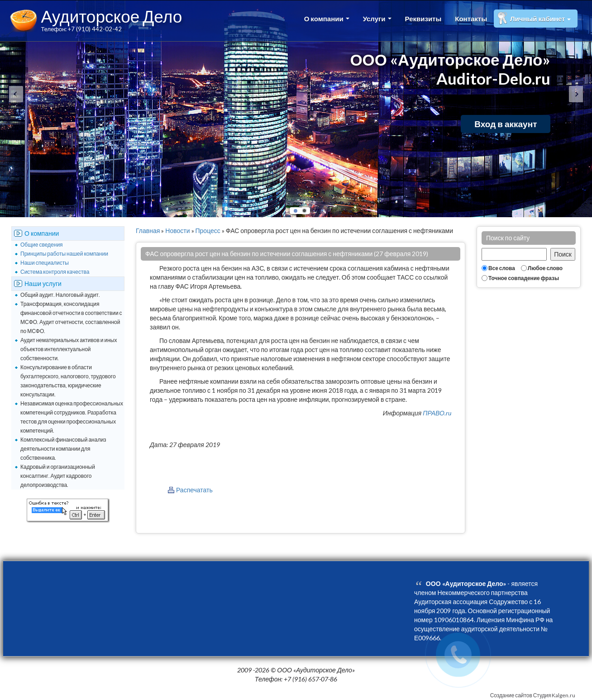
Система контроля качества (55, 272)
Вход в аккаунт (506, 124)
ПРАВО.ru (437, 413)
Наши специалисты (45, 263)
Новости (177, 231)
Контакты (471, 19)
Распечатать (194, 490)
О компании (327, 19)
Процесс (208, 231)
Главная (148, 231)
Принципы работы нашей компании (64, 254)
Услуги (377, 19)
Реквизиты (423, 19)
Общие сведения (42, 245)
